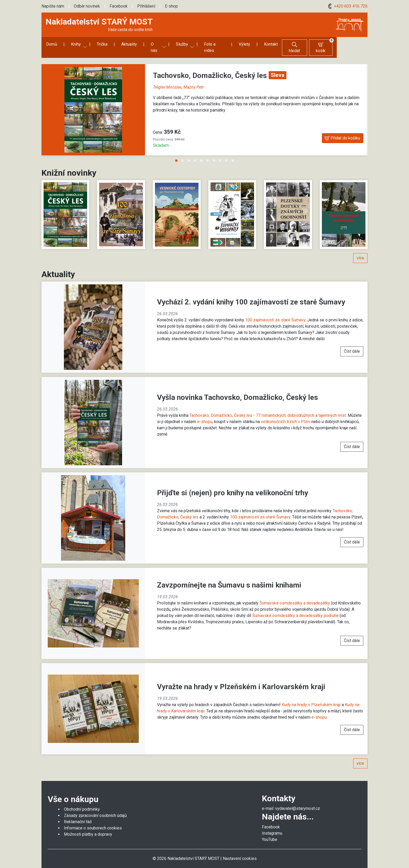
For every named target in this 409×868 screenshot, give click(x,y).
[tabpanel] (204, 107)
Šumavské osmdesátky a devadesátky (295, 597)
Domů (51, 44)
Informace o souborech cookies (93, 822)
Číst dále (352, 345)
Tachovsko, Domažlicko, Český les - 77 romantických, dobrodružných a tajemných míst (268, 409)
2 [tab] (183, 155)
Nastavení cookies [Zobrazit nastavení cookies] (240, 852)
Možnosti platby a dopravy (88, 828)
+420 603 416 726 (347, 6)
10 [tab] (233, 155)
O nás (155, 44)
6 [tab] (208, 155)
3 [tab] (189, 155)
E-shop (171, 6)
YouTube (270, 833)
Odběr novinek (87, 6)
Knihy (75, 44)
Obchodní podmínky (82, 803)
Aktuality (129, 44)
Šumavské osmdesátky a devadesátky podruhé (295, 609)
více (360, 252)
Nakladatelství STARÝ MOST (99, 22)
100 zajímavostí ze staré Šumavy (275, 314)
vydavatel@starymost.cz (298, 802)
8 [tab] (220, 155)
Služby (183, 44)
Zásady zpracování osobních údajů (95, 809)
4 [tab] (195, 155)
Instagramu (272, 827)
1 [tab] (176, 155)
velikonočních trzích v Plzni (286, 415)
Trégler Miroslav (167, 81)
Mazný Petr (194, 81)
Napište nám (53, 6)
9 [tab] (226, 155)
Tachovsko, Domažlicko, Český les (211, 69)
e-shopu (205, 415)
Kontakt (273, 44)
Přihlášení (146, 6)
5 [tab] (201, 155)
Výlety (247, 44)
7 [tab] (214, 155)
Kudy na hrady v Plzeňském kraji (311, 698)
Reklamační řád (78, 815)
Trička (102, 44)
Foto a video (216, 44)
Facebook (119, 6)
